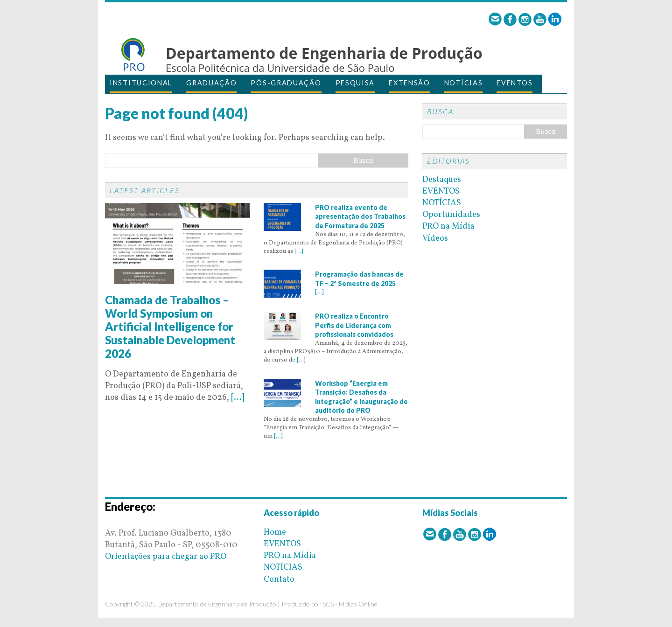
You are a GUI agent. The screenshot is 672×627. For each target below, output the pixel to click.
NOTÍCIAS (464, 83)
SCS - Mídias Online (350, 604)
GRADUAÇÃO (211, 83)
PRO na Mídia (448, 226)
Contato (279, 580)
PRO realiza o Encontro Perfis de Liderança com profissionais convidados (354, 325)
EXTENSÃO (409, 83)
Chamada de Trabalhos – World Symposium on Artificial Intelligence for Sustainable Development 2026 (170, 327)
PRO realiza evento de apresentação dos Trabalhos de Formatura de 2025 (360, 216)
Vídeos (435, 239)
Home (275, 533)
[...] (238, 398)
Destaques (442, 180)
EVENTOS (514, 83)
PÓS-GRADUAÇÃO (286, 83)
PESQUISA (355, 83)
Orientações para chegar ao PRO (166, 557)
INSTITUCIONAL (141, 83)
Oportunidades (451, 215)
